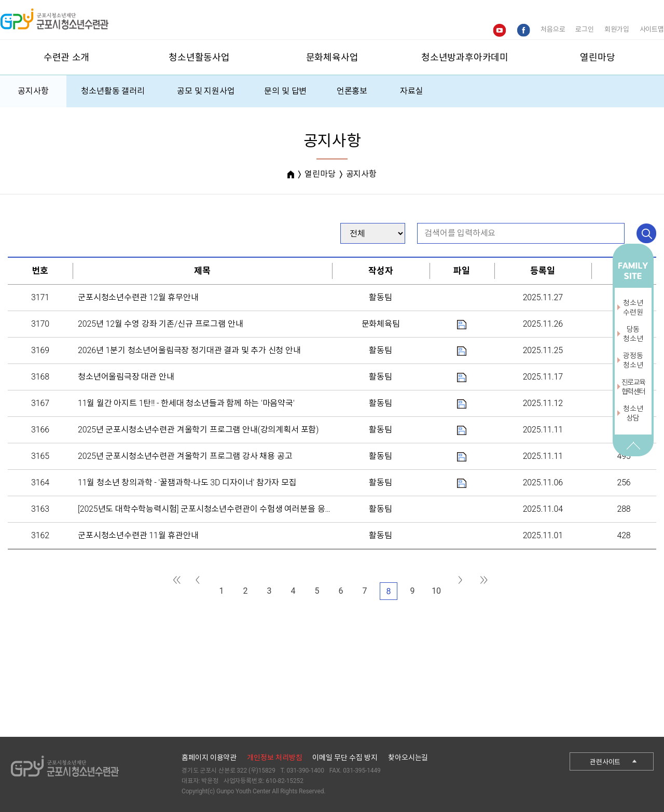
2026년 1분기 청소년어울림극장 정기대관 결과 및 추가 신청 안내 (189, 350)
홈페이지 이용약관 (209, 758)
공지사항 (33, 91)
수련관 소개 (66, 57)
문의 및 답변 (285, 91)
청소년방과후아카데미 (465, 57)
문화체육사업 (332, 57)
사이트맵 (652, 29)
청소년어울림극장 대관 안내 (126, 377)
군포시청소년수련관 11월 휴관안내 (138, 535)
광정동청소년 (633, 360)
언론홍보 (352, 91)
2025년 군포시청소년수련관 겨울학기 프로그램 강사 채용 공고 (185, 456)
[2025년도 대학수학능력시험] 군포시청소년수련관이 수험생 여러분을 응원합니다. (218, 509)
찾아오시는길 (408, 758)
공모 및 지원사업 (206, 91)
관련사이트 (605, 762)
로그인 (585, 29)
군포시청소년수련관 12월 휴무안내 (138, 297)
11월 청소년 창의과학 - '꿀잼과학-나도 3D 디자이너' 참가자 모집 (187, 482)
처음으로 (553, 29)
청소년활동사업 (199, 57)
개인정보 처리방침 (274, 758)
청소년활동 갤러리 (113, 91)
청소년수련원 (633, 307)
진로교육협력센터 (633, 387)
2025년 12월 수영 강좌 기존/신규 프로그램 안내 (160, 324)
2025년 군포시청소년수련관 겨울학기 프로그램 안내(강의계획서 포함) (198, 430)
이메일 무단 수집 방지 (345, 758)
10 (436, 591)
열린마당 (597, 57)
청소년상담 (633, 413)
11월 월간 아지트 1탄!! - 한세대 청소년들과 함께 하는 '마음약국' (186, 403)
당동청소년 (633, 334)
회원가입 (617, 29)
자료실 (412, 91)
